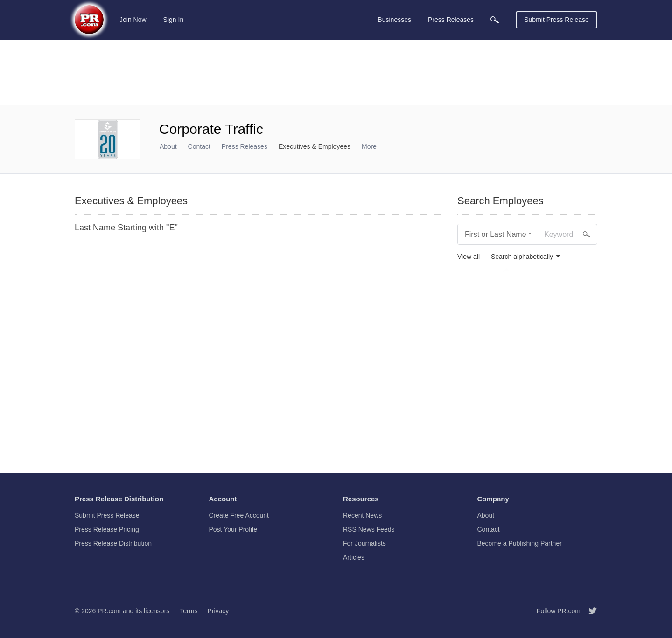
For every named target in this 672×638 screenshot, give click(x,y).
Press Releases (245, 146)
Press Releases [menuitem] (451, 20)
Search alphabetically (522, 257)
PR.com (109, 611)
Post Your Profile (233, 529)
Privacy (218, 611)
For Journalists (364, 543)
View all (469, 257)
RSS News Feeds (369, 529)
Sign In (174, 20)
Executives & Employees (315, 146)
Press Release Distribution (113, 543)
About (168, 146)
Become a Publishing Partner (520, 543)
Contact (199, 146)
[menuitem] (495, 20)
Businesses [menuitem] (394, 20)
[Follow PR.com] (589, 611)
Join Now (133, 20)
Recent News (362, 515)
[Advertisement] (336, 72)
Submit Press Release (556, 20)
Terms (189, 611)
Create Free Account (239, 515)
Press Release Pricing (107, 529)
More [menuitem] (369, 146)
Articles (354, 557)
